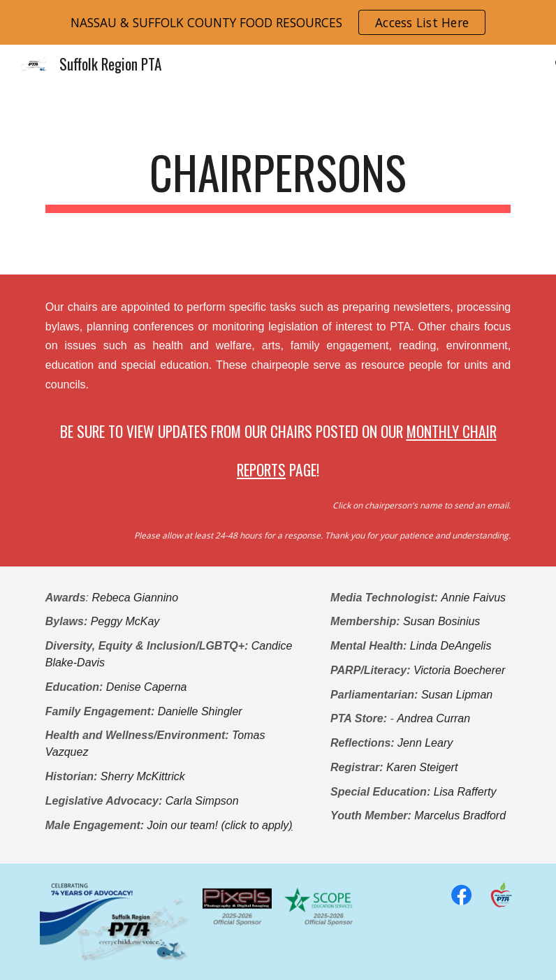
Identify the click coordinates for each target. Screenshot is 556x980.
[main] (278, 179)
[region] (278, 22)
